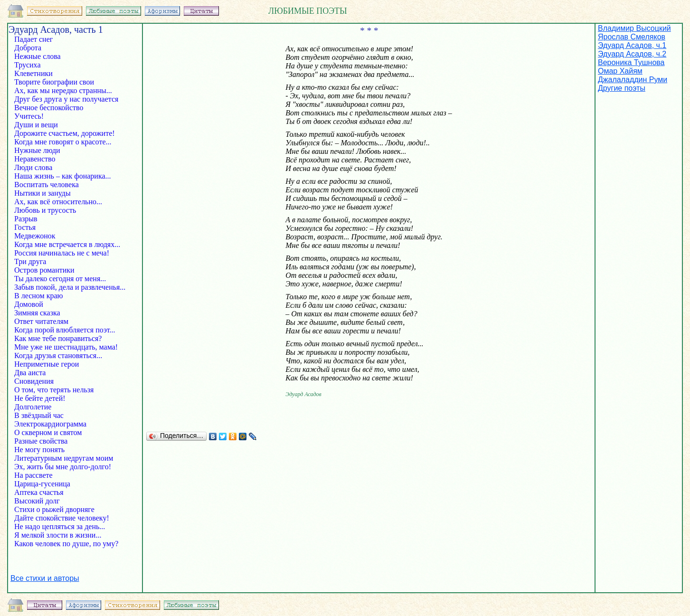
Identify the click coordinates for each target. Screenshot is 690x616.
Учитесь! (38, 116)
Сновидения (35, 381)
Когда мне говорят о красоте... (60, 142)
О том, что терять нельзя (51, 390)
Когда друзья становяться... (55, 355)
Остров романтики (42, 270)
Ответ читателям (40, 321)
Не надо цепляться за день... (57, 526)
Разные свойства (38, 441)
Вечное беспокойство (51, 108)
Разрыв (31, 219)
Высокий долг (38, 501)
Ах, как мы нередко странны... (60, 90)
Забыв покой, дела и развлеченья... (67, 287)
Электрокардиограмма (47, 424)
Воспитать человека (49, 185)
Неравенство (36, 159)
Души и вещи (37, 125)
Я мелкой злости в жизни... (55, 535)
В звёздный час (38, 415)
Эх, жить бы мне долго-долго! (60, 467)
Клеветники (34, 73)
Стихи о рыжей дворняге (52, 509)
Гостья (32, 227)
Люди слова (36, 167)
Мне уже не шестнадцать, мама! (63, 347)
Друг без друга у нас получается (63, 99)
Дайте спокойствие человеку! (59, 518)
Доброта (33, 48)
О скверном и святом (47, 432)
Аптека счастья (38, 492)
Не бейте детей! (48, 398)
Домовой (35, 304)
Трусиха (34, 65)
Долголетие (38, 407)
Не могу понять (38, 450)
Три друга (33, 261)
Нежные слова (40, 56)
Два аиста (35, 373)
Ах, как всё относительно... (55, 202)
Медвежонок (34, 236)
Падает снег (36, 39)
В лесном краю (45, 296)
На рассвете (40, 475)
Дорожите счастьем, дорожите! (62, 133)
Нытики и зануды (51, 193)
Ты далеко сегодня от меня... (57, 279)
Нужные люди (38, 150)
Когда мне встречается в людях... (64, 244)
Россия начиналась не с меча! (59, 253)
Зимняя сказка (36, 313)
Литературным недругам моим (61, 458)
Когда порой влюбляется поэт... (62, 330)
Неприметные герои (51, 364)
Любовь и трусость (48, 210)
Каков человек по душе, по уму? (63, 544)
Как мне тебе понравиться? (55, 338)
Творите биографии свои (53, 82)
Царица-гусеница (39, 484)
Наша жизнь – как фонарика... (60, 176)
